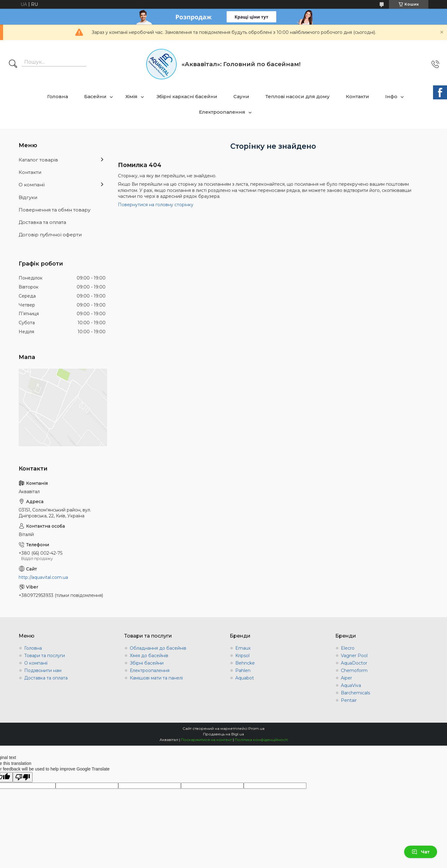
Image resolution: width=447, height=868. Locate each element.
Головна (58, 96)
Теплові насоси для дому (298, 96)
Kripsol (242, 656)
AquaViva (351, 685)
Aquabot (245, 678)
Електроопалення (222, 112)
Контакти (357, 96)
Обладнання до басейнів (158, 648)
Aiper (346, 678)
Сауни (241, 96)
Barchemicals (355, 693)
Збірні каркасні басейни (187, 96)
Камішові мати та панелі (156, 678)
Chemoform (354, 670)
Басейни (95, 96)
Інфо (391, 96)
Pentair (349, 700)
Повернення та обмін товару (54, 210)
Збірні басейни (147, 663)
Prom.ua (256, 728)
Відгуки (28, 197)
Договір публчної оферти (50, 235)
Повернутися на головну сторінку (156, 205)
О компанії (32, 185)
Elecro (348, 648)
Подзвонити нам (43, 670)
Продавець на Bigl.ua (223, 734)
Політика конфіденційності (261, 740)
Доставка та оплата (42, 222)
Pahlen (243, 670)
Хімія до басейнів (149, 656)
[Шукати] (13, 64)
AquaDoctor (354, 663)
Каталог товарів (38, 160)
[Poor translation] (23, 777)
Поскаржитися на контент (206, 740)
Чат (421, 852)
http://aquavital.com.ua (43, 577)
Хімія (131, 96)
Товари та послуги (45, 656)
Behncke (245, 663)
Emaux (243, 648)
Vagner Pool (354, 656)
